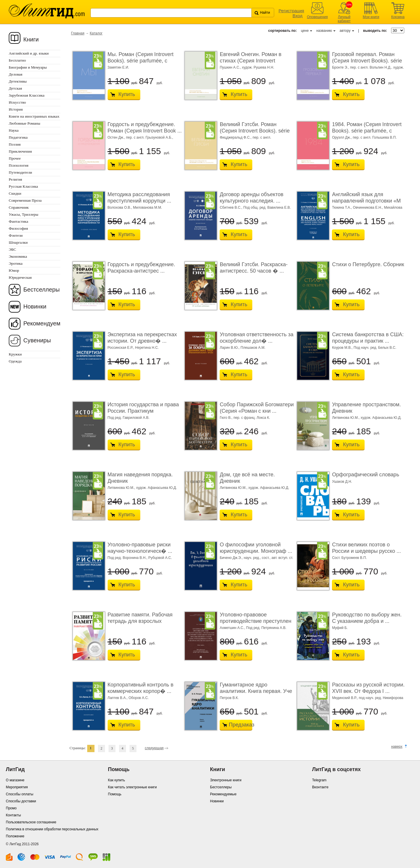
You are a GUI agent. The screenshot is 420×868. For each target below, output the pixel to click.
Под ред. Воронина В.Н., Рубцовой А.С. (140, 558)
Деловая (16, 74)
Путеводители (20, 172)
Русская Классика (23, 186)
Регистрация (291, 11)
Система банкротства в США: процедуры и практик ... (368, 338)
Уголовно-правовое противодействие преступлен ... (256, 621)
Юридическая (20, 277)
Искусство (17, 102)
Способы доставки (21, 801)
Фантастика (19, 221)
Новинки (35, 306)
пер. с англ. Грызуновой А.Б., (150, 137)
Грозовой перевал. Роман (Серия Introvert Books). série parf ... (367, 61)
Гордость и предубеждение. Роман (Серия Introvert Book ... (145, 128)
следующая (154, 748)
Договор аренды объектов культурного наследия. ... (251, 198)
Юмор (14, 270)
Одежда (15, 361)
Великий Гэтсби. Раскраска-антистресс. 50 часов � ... (254, 268)
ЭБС (12, 249)
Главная (78, 33)
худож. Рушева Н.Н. (258, 67)
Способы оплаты (20, 794)
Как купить (117, 780)
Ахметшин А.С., (233, 628)
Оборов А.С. (139, 698)
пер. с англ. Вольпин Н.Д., (372, 67)
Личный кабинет (344, 19)
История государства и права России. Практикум (143, 408)
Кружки (15, 354)
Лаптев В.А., (118, 698)
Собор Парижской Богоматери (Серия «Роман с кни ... (257, 408)
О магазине (15, 780)
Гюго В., (226, 418)
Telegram (319, 780)
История (16, 109)
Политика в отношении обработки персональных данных (52, 829)
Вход (297, 16)
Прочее (15, 158)
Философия (18, 228)
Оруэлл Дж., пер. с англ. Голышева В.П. (364, 137)
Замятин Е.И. (118, 67)
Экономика (18, 256)
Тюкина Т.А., (342, 208)
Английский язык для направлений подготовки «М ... (366, 201)
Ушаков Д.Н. (342, 482)
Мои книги (371, 17)
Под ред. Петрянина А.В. (266, 628)
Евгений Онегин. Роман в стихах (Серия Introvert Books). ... (250, 61)
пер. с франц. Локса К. (252, 418)
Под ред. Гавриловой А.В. (129, 418)
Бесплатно (17, 60)
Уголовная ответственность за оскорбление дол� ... (256, 338)
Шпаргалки (18, 242)
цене (305, 31)
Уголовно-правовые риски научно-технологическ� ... (140, 548)
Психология (19, 165)
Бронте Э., (341, 67)
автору (345, 31)
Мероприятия (17, 787)
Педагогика (18, 137)
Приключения (20, 151)
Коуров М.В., (343, 348)
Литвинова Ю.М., (346, 418)
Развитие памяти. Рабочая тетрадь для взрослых (140, 618)
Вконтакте (320, 787)
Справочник (19, 207)
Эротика (16, 263)
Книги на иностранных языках (34, 116)
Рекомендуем (42, 323)
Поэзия (15, 144)
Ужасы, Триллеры (23, 214)
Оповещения (317, 17)
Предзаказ (239, 725)
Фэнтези (16, 235)
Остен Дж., (117, 137)
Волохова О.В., (120, 208)
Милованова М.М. (148, 208)
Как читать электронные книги (132, 787)
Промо (11, 808)
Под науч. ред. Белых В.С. (375, 348)
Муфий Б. (340, 628)
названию (324, 31)
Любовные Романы (24, 123)
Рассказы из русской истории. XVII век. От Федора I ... (368, 688)
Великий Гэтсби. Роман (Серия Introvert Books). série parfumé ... (255, 131)
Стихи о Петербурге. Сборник (368, 264)
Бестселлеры (42, 290)
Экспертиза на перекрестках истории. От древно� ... (142, 338)
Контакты (13, 815)
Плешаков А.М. (253, 348)
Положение (15, 836)
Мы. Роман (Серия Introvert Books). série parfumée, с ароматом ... (141, 61)
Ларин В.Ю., (230, 348)
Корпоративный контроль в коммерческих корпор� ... (141, 688)
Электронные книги (226, 780)
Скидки (15, 193)
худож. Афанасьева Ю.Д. (381, 418)
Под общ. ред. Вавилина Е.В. (267, 208)
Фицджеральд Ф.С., (236, 137)
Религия (15, 179)
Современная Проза (25, 200)
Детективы (18, 81)
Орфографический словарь (365, 475)
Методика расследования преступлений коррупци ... (140, 198)
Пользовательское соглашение (31, 822)
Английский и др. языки (29, 53)
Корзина (398, 17)
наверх (397, 747)
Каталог (96, 33)
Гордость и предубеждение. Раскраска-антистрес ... (141, 268)
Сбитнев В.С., (231, 208)
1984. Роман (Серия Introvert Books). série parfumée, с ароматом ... (367, 131)
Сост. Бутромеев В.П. (349, 558)
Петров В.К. (229, 698)
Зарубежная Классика (27, 95)
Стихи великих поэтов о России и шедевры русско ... (366, 548)
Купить (127, 94)
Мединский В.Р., (345, 698)
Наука (14, 130)
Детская (15, 88)
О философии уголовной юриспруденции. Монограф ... (256, 548)
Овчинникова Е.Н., (368, 208)
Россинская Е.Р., (121, 348)
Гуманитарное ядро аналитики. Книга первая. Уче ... (256, 691)
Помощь (115, 794)
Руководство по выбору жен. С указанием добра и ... (367, 618)
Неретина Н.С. (147, 348)
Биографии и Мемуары (28, 67)
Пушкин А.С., (231, 67)
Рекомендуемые (223, 794)
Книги (31, 39)
